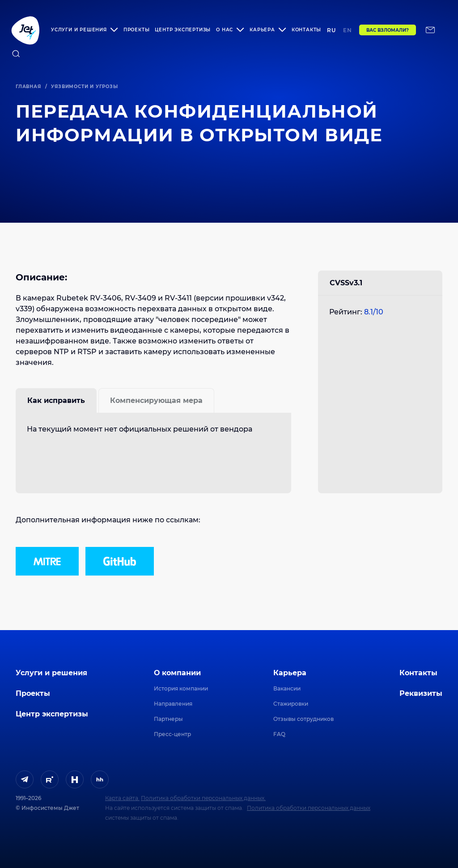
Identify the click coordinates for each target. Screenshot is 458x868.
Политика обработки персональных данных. (203, 798)
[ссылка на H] (75, 779)
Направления (173, 704)
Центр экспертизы (183, 30)
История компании (181, 688)
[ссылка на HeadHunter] (100, 779)
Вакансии (287, 688)
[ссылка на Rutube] (50, 779)
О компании (177, 673)
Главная (28, 87)
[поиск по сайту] (16, 54)
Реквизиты (421, 693)
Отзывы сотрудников (303, 719)
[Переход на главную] (25, 30)
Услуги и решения (51, 673)
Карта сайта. (122, 798)
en (348, 30)
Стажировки (291, 704)
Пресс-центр (172, 734)
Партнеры (168, 719)
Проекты (137, 30)
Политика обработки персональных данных (309, 808)
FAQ (279, 734)
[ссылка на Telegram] (25, 779)
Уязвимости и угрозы (84, 87)
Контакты (306, 30)
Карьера (290, 673)
